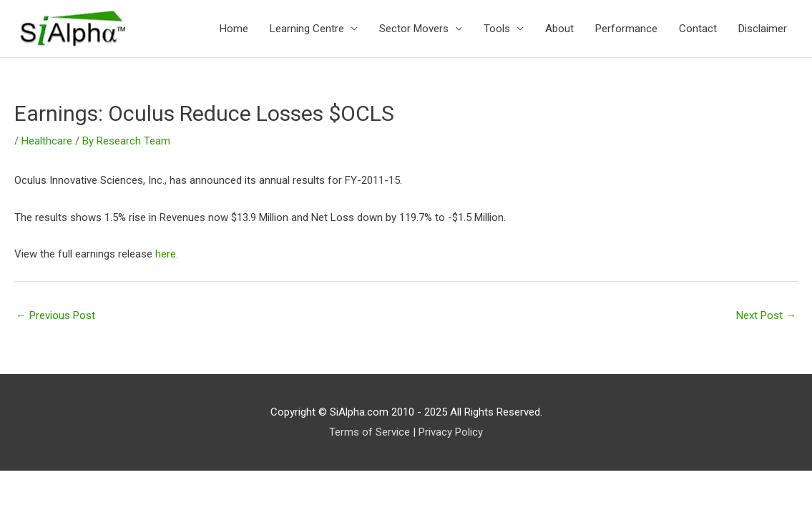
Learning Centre (307, 29)
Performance (626, 29)
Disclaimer (763, 29)
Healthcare (47, 141)
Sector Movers (414, 29)
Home (234, 29)
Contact (698, 29)
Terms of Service (370, 432)
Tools (497, 29)
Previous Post (55, 315)
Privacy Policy (451, 432)
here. (167, 254)
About (559, 29)
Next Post (766, 315)
